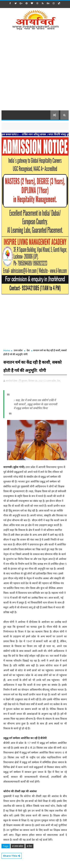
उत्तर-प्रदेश (18, 350)
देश (28, 350)
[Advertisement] (35, 73)
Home (7, 350)
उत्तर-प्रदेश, (52, 381)
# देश (29, 846)
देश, (59, 381)
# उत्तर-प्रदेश (18, 846)
